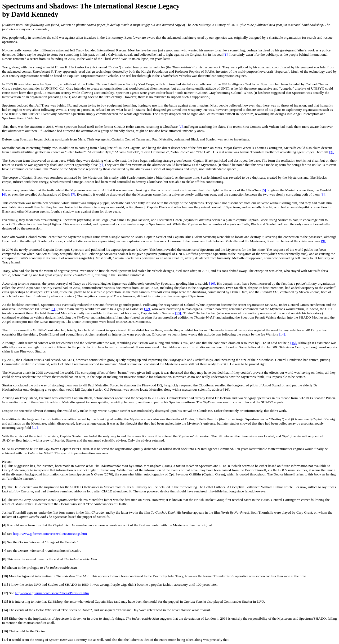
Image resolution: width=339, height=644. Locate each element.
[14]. (282, 334)
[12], (148, 309)
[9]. (324, 241)
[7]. (73, 194)
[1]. (226, 54)
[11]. (54, 309)
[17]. (35, 428)
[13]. (179, 313)
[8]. (323, 194)
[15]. (294, 343)
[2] (181, 127)
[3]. (331, 152)
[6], (5, 194)
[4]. (101, 165)
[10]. (213, 283)
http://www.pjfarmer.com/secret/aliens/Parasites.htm (52, 593)
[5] (264, 190)
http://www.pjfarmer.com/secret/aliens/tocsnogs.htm (50, 534)
